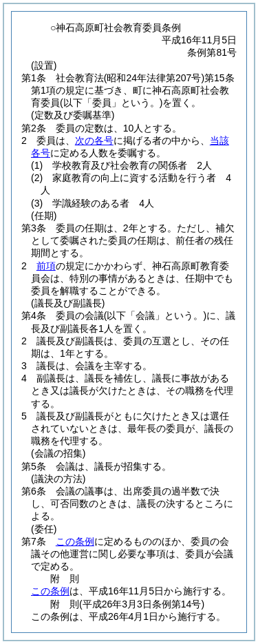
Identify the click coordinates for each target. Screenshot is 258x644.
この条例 (75, 541)
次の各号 (94, 141)
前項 (46, 266)
